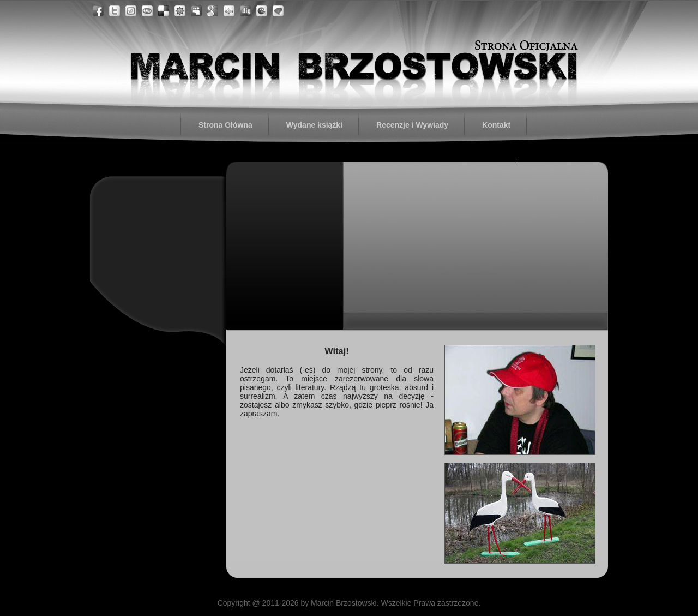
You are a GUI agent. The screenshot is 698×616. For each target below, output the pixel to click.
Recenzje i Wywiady (412, 125)
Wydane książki (314, 125)
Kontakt (496, 125)
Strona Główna (225, 125)
